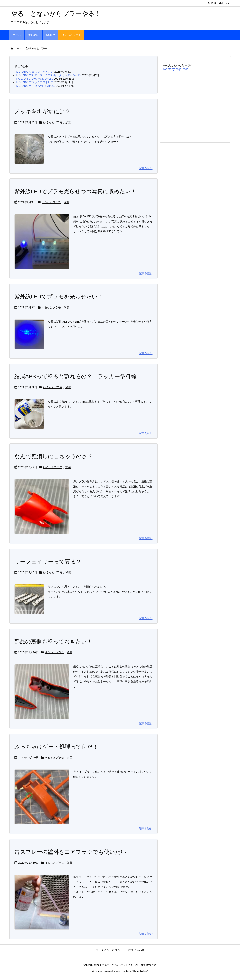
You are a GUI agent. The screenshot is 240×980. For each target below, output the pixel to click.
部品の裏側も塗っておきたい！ (53, 641)
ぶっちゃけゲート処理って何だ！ (56, 747)
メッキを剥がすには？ (42, 112)
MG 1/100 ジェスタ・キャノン (35, 72)
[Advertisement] (195, 107)
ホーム (18, 48)
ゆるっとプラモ (53, 122)
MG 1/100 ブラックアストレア (35, 82)
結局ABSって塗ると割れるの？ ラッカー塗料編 (75, 377)
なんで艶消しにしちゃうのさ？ (54, 456)
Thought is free (140, 971)
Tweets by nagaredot (175, 69)
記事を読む (146, 168)
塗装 (67, 202)
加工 (68, 122)
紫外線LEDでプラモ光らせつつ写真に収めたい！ (75, 191)
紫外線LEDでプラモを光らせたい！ (59, 297)
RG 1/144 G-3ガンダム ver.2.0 (35, 79)
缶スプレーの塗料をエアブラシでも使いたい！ (73, 852)
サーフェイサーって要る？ (48, 562)
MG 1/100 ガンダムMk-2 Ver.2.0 (36, 86)
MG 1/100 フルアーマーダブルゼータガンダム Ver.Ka (49, 75)
